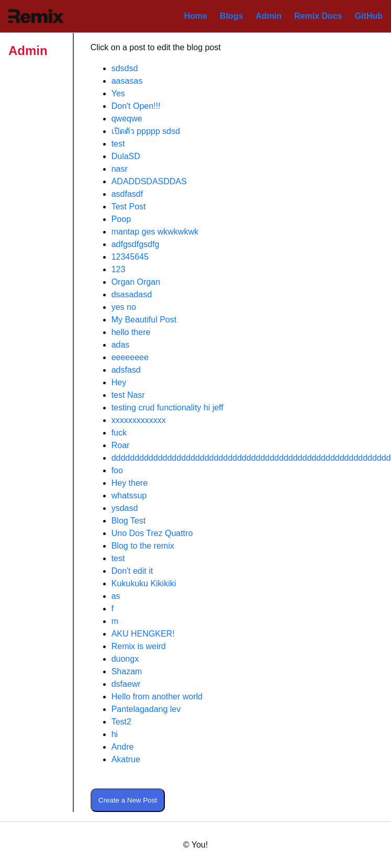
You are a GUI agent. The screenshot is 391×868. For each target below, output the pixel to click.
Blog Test (129, 521)
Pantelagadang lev (146, 709)
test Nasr (128, 395)
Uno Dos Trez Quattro (152, 533)
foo (117, 470)
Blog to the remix (143, 546)
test (118, 144)
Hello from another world (157, 697)
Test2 (121, 722)
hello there (131, 332)
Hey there (130, 483)
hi (115, 734)
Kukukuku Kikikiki (144, 583)
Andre (123, 747)
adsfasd (126, 370)
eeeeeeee (130, 357)
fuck (119, 433)
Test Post (129, 207)
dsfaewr (126, 684)
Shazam (127, 671)
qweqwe (127, 119)
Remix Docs (318, 16)
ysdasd (125, 508)
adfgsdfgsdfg (136, 244)
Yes (118, 93)
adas (121, 345)
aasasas (127, 81)
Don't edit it (132, 571)
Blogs (231, 16)
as (116, 596)
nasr (120, 169)
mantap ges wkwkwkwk (155, 232)
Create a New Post (128, 800)
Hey (119, 382)
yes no (124, 307)
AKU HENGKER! (143, 634)
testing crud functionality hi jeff (167, 408)
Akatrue (126, 759)
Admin (269, 16)
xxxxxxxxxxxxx (139, 420)
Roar (121, 445)
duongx (125, 659)
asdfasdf (127, 194)
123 (119, 269)
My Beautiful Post (144, 320)
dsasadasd (132, 294)
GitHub (369, 16)
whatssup (129, 496)
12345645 (130, 257)
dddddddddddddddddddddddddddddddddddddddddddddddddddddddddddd (251, 458)
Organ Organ (136, 282)
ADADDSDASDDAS (149, 181)
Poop (121, 219)
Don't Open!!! (136, 106)
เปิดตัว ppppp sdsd (146, 131)
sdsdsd (125, 68)
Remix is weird (139, 646)
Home (195, 16)
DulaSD (126, 156)
